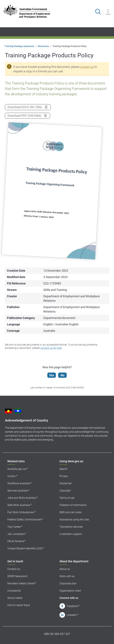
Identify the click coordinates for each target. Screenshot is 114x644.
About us (65, 569)
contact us (87, 67)
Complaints (14, 591)
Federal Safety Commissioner (24, 520)
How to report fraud (19, 605)
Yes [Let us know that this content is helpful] (51, 375)
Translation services (71, 527)
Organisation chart (70, 591)
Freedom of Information (73, 505)
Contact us (14, 569)
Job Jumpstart (16, 534)
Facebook (72, 606)
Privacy (64, 476)
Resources (43, 46)
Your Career (14, 527)
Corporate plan (68, 583)
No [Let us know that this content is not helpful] (63, 375)
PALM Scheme (16, 541)
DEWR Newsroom (17, 576)
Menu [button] (108, 14)
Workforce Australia (19, 483)
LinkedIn (72, 615)
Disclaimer (66, 483)
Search (63, 469)
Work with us (67, 576)
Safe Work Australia (19, 505)
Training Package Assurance (19, 46)
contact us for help (51, 348)
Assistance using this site (74, 520)
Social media (15, 598)
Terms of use (67, 498)
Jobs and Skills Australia (22, 498)
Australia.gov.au (17, 469)
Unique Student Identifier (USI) (25, 548)
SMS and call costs (70, 512)
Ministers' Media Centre (21, 583)
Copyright (65, 491)
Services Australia (18, 491)
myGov (11, 476)
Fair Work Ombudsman (21, 512)
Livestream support (71, 534)
